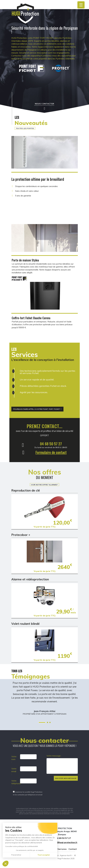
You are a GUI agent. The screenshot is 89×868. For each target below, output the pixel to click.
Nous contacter (45, 104)
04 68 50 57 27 (51, 444)
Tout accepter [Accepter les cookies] (44, 855)
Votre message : (54, 756)
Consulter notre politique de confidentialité (22, 846)
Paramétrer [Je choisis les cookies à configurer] (16, 855)
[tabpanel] (45, 698)
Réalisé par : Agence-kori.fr (61, 855)
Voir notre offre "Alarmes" (44, 485)
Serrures (62, 849)
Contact (73, 849)
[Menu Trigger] (81, 5)
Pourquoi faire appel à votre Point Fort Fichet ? (37, 409)
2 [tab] (47, 722)
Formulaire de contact (51, 452)
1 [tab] (42, 722)
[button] (5, 864)
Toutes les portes (25, 128)
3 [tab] (50, 722)
